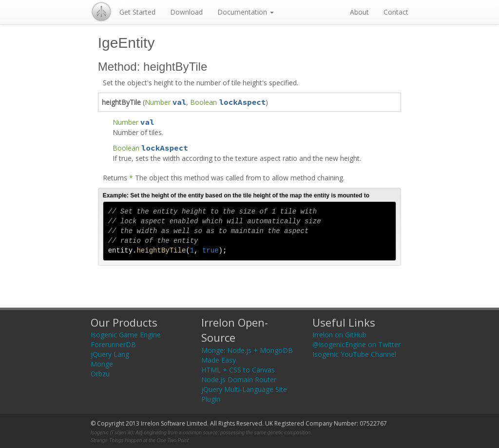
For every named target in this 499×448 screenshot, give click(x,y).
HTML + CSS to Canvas (238, 370)
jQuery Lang (110, 354)
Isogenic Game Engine (126, 335)
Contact (396, 12)
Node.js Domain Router (239, 380)
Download (186, 12)
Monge (102, 364)
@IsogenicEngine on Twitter (356, 344)
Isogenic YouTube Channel (354, 354)
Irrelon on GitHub (339, 335)
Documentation (246, 12)
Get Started (137, 12)
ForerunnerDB (113, 344)
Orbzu (100, 374)
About (359, 12)
